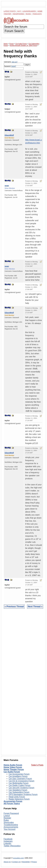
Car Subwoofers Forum (19, 792)
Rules (6, 820)
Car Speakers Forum (18, 790)
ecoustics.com (19, 858)
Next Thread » (35, 607)
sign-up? (15, 62)
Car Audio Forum (12, 772)
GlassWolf (9, 135)
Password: (14, 68)
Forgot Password (11, 813)
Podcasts (37, 14)
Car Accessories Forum (19, 774)
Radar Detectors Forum (19, 799)
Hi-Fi (19, 11)
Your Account (10, 829)
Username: (14, 63)
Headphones (18, 14)
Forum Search (14, 31)
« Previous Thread (14, 607)
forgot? (14, 66)
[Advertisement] (23, 684)
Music (28, 14)
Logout (7, 816)
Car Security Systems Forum (21, 788)
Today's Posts (37, 765)
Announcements (11, 827)
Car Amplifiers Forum (18, 776)
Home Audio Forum (13, 765)
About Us (7, 862)
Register (7, 818)
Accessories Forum (13, 801)
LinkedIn (7, 843)
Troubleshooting (11, 825)
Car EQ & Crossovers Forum (21, 781)
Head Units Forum (17, 797)
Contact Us (16, 862)
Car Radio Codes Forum (19, 785)
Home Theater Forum (14, 770)
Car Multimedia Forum (19, 783)
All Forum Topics (12, 804)
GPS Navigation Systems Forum (23, 794)
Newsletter (26, 862)
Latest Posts (10, 11)
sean (7, 186)
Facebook (8, 839)
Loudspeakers (29, 11)
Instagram (8, 841)
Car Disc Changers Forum (20, 779)
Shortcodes (9, 822)
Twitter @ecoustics (12, 846)
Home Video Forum (13, 767)
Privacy (34, 862)
